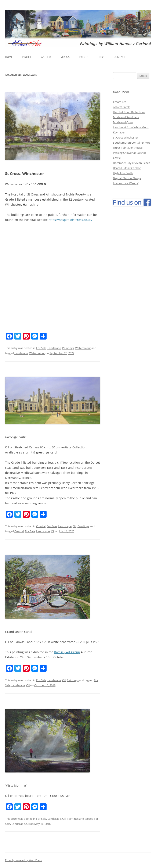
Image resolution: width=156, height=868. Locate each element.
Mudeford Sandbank (126, 117)
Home (9, 57)
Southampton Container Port (132, 143)
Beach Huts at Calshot (127, 168)
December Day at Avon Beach (132, 163)
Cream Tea (120, 102)
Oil (75, 526)
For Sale (41, 348)
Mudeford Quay (123, 122)
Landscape (54, 348)
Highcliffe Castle (123, 173)
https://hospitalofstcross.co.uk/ (70, 220)
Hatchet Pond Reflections (129, 112)
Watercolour (83, 348)
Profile (27, 57)
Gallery (46, 57)
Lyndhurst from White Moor (131, 127)
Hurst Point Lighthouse (128, 148)
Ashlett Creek (121, 107)
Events (84, 57)
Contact (120, 57)
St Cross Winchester (126, 137)
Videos (65, 57)
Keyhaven (119, 132)
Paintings (68, 348)
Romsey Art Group (67, 652)
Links (101, 57)
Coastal (41, 526)
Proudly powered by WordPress (23, 860)
